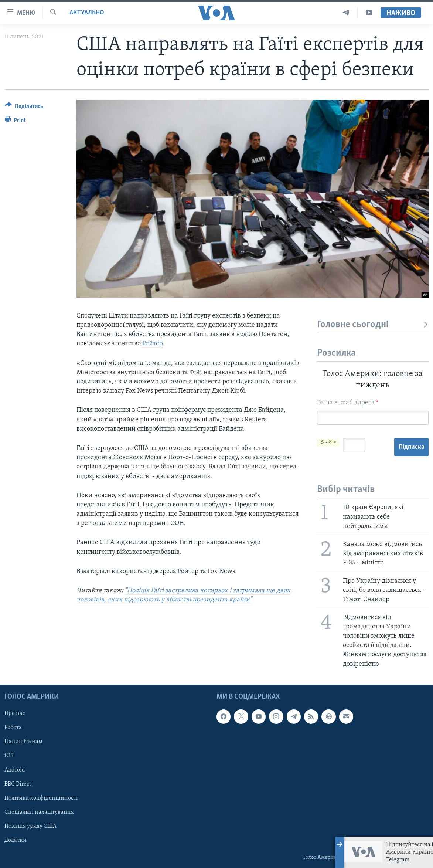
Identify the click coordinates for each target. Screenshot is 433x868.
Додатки (16, 840)
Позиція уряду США (30, 826)
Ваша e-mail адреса (348, 403)
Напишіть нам (23, 742)
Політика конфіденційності (41, 798)
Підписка (411, 447)
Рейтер (152, 344)
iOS (9, 756)
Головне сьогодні (373, 325)
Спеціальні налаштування (39, 812)
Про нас (15, 713)
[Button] (24, 107)
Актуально (87, 13)
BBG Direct (18, 784)
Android (15, 770)
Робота (13, 728)
